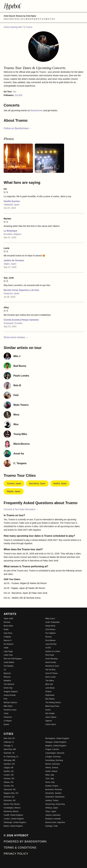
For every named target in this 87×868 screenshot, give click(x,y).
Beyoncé (7, 673)
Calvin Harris (51, 724)
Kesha (48, 710)
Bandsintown (37, 110)
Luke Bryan (50, 688)
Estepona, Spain (12, 293)
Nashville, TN (9, 753)
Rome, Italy (50, 782)
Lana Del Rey (51, 644)
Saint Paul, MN (10, 749)
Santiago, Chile (52, 826)
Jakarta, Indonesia (53, 815)
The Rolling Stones (53, 702)
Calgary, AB (8, 768)
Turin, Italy (50, 779)
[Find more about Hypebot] (43, 6)
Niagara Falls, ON (11, 793)
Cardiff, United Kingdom (13, 815)
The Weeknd (9, 684)
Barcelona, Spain (37, 483)
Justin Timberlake (52, 622)
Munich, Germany (53, 764)
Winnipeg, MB (9, 760)
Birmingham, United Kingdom (57, 738)
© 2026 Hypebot (16, 835)
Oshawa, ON (9, 779)
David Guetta (51, 662)
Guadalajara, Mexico (12, 808)
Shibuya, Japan (52, 808)
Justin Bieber (9, 662)
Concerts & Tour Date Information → (21, 509)
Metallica (7, 681)
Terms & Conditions (20, 848)
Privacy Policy (16, 854)
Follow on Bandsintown (18, 128)
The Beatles (9, 666)
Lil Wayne (8, 721)
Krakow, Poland (52, 786)
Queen (6, 724)
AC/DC (48, 648)
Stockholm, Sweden (53, 793)
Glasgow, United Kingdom (56, 742)
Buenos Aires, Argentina (55, 822)
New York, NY (9, 738)
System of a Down (53, 651)
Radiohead (50, 695)
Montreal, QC (9, 797)
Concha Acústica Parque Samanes (21, 320)
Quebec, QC (9, 771)
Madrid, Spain (60, 483)
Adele (6, 648)
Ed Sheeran (8, 644)
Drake (6, 629)
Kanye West (50, 626)
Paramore (8, 717)
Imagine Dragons (11, 692)
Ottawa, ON (8, 782)
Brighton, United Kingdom (56, 746)
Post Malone (50, 640)
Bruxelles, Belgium (13, 234)
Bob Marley (50, 699)
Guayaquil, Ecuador (13, 323)
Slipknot (49, 721)
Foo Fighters (50, 633)
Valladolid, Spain (12, 205)
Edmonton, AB (10, 800)
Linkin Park (8, 655)
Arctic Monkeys (52, 659)
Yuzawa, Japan (14, 483)
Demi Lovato (50, 677)
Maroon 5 (8, 640)
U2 (5, 670)
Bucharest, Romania (54, 790)
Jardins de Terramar (14, 260)
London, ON (9, 775)
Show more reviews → (16, 337)
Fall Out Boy (50, 670)
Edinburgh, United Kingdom (15, 822)
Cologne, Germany (53, 757)
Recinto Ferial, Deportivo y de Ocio (21, 290)
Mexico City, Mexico (12, 804)
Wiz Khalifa (50, 713)
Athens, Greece (52, 768)
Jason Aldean (51, 717)
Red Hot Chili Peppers (13, 659)
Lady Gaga (8, 651)
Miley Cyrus (50, 619)
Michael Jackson (10, 702)
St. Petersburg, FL (11, 757)
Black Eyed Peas (52, 706)
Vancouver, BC (10, 790)
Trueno (29, 27)
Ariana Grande (10, 695)
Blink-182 (49, 684)
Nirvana (48, 637)
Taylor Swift (8, 619)
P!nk (5, 699)
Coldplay (7, 637)
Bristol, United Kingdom (13, 826)
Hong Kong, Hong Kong (55, 804)
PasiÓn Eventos (12, 201)
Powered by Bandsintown (25, 842)
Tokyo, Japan (51, 811)
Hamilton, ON (9, 764)
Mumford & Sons (52, 666)
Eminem (7, 622)
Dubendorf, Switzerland (55, 797)
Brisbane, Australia (53, 819)
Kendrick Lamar (10, 710)
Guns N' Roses (51, 673)
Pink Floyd (50, 655)
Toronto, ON (9, 786)
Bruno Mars (8, 626)
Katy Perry (8, 633)
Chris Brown (50, 629)
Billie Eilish (8, 706)
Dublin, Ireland (51, 771)
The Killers (50, 681)
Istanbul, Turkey (52, 800)
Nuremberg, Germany (54, 760)
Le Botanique (10, 231)
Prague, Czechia (52, 749)
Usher (6, 713)
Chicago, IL (8, 746)
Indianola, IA (9, 742)
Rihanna (7, 677)
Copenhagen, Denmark (55, 753)
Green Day (8, 688)
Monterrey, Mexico (11, 811)
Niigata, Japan (14, 491)
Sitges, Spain (10, 264)
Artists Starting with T (14, 27)
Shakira (48, 692)
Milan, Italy (50, 775)
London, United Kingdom (14, 819)
